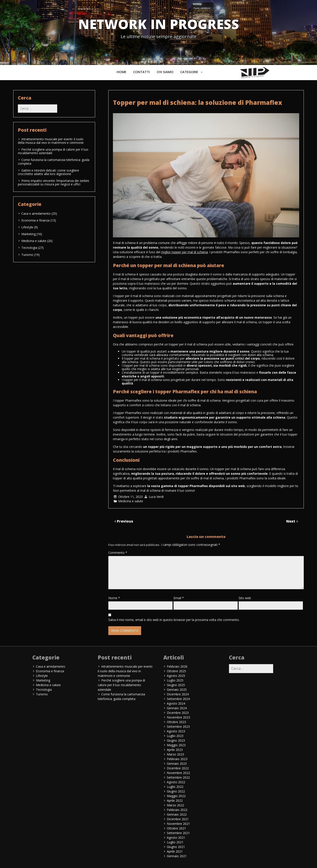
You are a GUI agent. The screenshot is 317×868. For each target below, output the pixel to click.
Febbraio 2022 (177, 810)
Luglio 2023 (175, 736)
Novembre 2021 (178, 824)
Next (291, 521)
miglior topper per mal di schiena (184, 252)
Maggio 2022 (176, 796)
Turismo (27, 255)
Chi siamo (165, 72)
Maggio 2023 (176, 745)
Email (179, 598)
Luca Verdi (156, 497)
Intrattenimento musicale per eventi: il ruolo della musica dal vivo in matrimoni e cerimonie (51, 141)
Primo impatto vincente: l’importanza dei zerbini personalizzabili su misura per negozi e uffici (53, 182)
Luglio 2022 (175, 787)
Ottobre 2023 (176, 722)
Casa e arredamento (36, 213)
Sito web (245, 598)
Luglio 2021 (175, 842)
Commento (118, 553)
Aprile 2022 (175, 801)
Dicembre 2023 (178, 713)
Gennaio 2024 (177, 708)
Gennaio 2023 (177, 764)
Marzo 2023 (175, 754)
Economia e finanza (35, 220)
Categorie (189, 72)
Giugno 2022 (176, 791)
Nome (114, 598)
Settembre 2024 (178, 699)
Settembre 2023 (178, 727)
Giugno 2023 (176, 740)
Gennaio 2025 (177, 690)
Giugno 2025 (176, 685)
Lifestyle (27, 227)
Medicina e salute (131, 501)
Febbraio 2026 (177, 666)
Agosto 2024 (176, 703)
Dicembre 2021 (178, 819)
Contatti (142, 72)
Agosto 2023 (176, 731)
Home (122, 72)
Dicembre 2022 (178, 768)
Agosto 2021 (176, 838)
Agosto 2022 (176, 782)
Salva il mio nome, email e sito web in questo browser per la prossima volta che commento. (174, 620)
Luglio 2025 (175, 680)
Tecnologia (29, 248)
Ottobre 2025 (176, 671)
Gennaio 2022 (177, 814)
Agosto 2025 (176, 676)
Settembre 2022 (178, 777)
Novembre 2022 (178, 773)
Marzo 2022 (175, 805)
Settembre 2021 (178, 833)
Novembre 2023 (178, 717)
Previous (125, 521)
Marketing (29, 234)
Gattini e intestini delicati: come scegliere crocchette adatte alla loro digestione (48, 172)
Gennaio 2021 (177, 856)
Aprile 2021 (175, 851)
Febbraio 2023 (177, 759)
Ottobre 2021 (176, 828)
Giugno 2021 (176, 847)
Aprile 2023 (175, 750)
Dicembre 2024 (178, 694)
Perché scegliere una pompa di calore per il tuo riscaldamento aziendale (53, 151)
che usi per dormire (174, 283)
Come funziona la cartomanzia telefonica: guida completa (54, 162)
